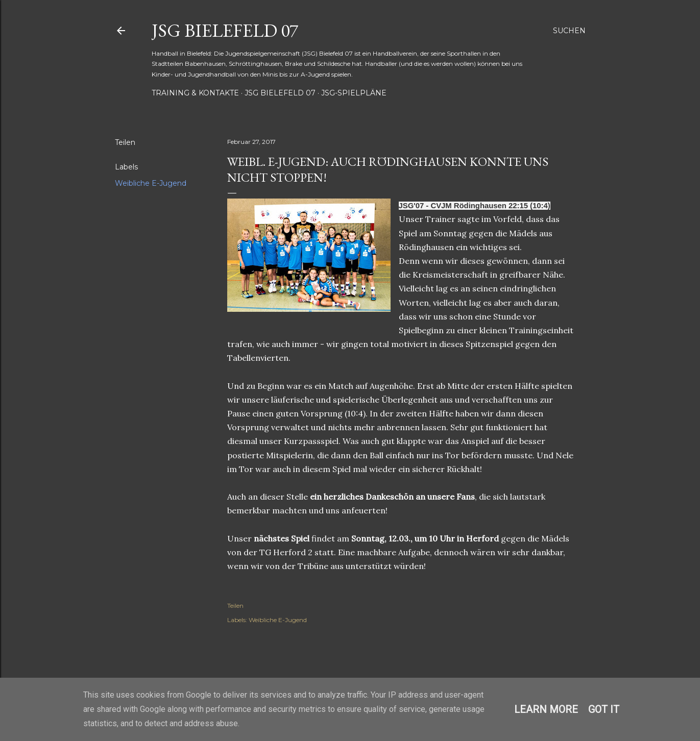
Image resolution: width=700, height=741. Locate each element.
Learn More (546, 709)
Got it (604, 709)
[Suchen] (569, 31)
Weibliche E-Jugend (151, 183)
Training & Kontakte (195, 93)
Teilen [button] (125, 142)
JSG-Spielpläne (354, 93)
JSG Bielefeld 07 (225, 30)
